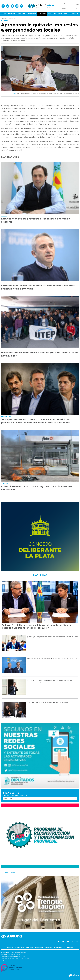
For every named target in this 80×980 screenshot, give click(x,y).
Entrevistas (73, 14)
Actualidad (62, 14)
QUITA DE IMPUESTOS (73, 93)
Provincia (32, 14)
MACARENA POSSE (62, 93)
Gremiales (52, 14)
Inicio (4, 14)
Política (12, 14)
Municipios (42, 14)
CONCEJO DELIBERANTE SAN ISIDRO (46, 93)
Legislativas (22, 14)
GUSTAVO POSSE (32, 93)
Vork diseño (10, 873)
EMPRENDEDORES (22, 93)
